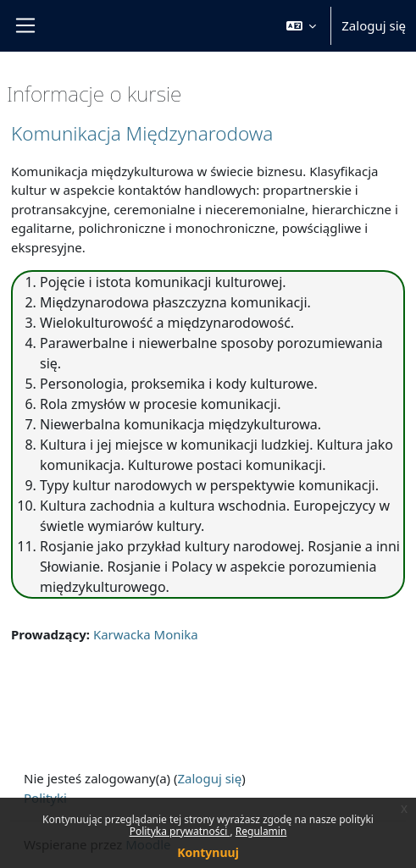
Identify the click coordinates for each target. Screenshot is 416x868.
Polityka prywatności (180, 831)
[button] (302, 26)
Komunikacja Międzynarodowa (142, 133)
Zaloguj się (374, 25)
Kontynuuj (208, 852)
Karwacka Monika (146, 634)
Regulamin (261, 831)
